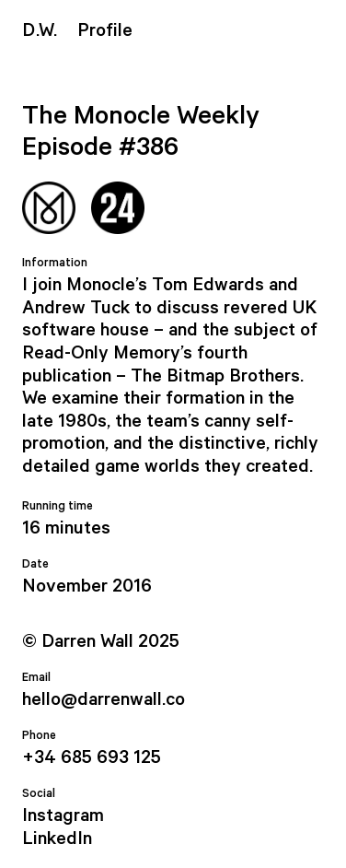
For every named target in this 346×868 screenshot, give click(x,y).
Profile (105, 31)
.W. (40, 31)
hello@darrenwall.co (104, 700)
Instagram (63, 816)
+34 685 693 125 (92, 758)
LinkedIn (57, 839)
